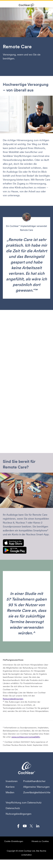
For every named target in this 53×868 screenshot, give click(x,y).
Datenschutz (13, 808)
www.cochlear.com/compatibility (26, 737)
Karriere (10, 787)
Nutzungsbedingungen (13, 699)
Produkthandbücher (34, 781)
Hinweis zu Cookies (40, 841)
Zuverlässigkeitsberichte (37, 792)
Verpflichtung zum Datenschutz (24, 803)
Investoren (12, 781)
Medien (10, 792)
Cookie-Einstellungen (14, 841)
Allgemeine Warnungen (36, 787)
